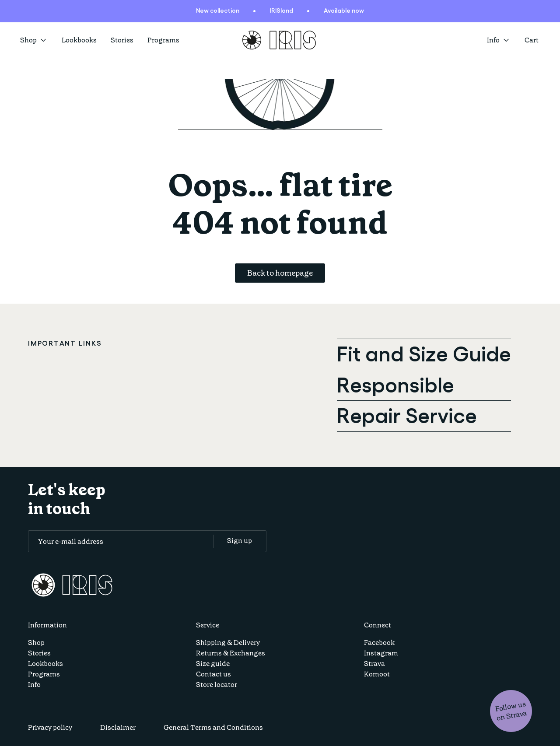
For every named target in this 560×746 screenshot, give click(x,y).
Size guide (213, 664)
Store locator (217, 685)
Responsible (395, 384)
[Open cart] (532, 40)
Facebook (379, 643)
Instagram (381, 653)
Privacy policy (50, 727)
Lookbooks (79, 40)
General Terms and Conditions (213, 727)
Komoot (377, 674)
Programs (163, 40)
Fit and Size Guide (424, 352)
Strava (374, 664)
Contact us (213, 674)
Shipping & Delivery (228, 643)
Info (34, 685)
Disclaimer (118, 727)
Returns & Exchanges (231, 653)
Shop (34, 40)
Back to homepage (280, 273)
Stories (122, 40)
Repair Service (407, 414)
